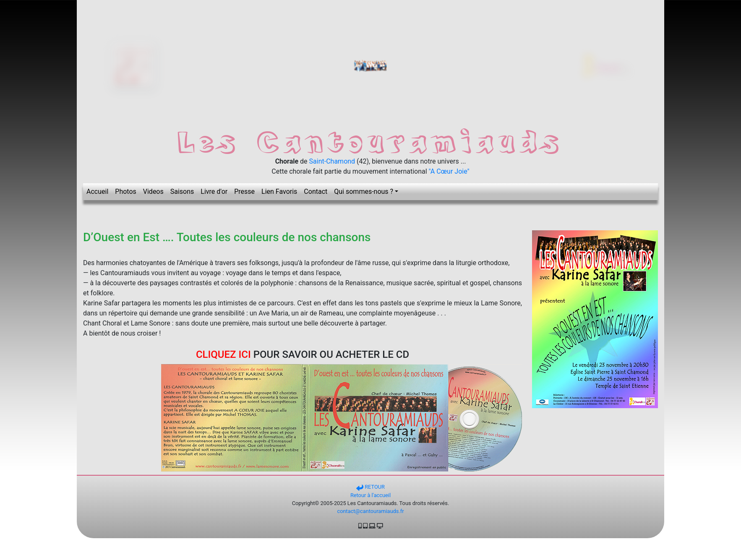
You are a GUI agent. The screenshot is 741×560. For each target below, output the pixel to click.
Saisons (182, 191)
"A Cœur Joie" (449, 171)
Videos (153, 191)
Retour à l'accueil (370, 495)
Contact (316, 191)
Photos (126, 191)
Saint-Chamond (332, 161)
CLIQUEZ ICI (223, 354)
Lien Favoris (279, 191)
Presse (244, 191)
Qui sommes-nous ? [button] (364, 191)
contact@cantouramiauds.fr (370, 511)
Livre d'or (214, 191)
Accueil (97, 191)
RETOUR (370, 487)
